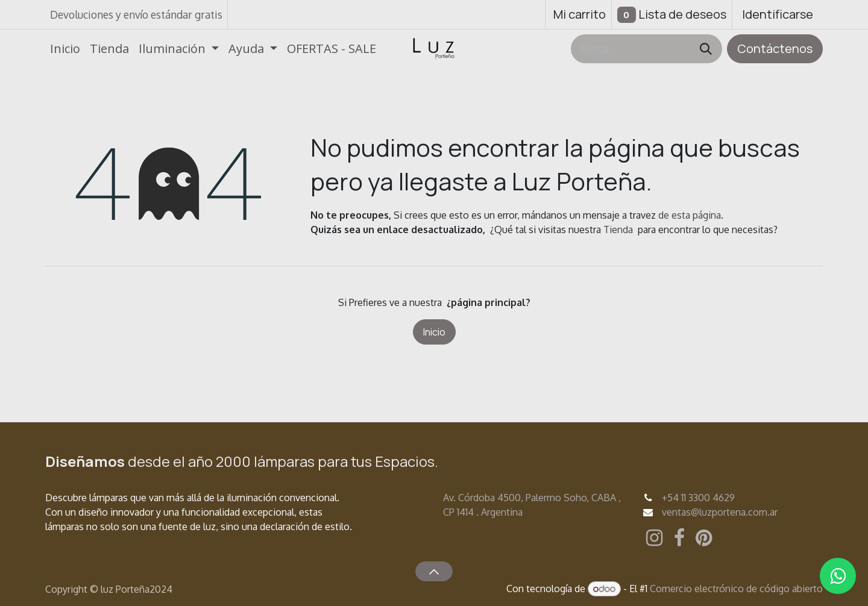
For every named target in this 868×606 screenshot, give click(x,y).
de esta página (690, 215)
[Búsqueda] (706, 49)
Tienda (618, 230)
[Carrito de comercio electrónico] (578, 14)
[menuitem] (65, 49)
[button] (434, 571)
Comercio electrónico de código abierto (736, 589)
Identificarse (778, 14)
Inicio (434, 332)
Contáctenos (775, 48)
